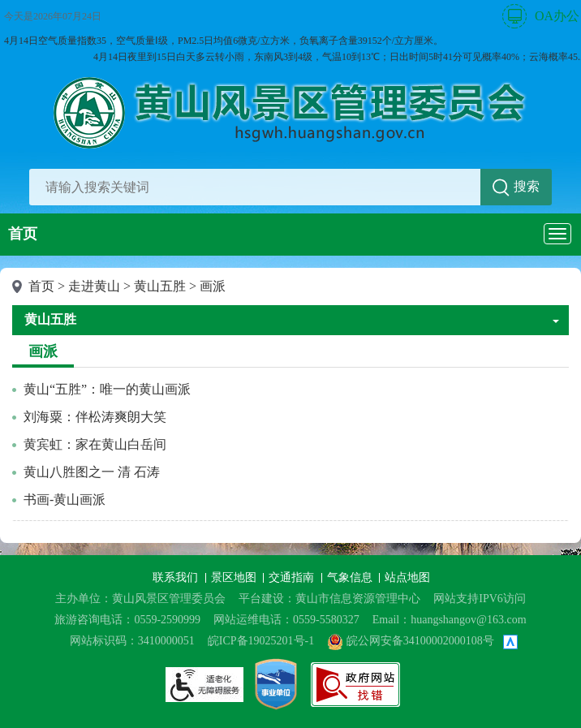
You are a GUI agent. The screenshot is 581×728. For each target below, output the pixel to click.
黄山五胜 (160, 286)
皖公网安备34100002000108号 (411, 641)
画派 (213, 286)
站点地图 (407, 577)
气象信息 (351, 577)
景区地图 (235, 577)
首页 (23, 234)
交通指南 (293, 577)
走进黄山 (94, 286)
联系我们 (177, 577)
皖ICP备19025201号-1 (261, 641)
